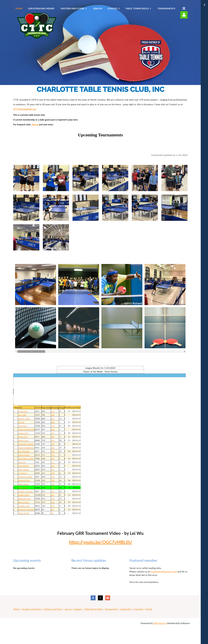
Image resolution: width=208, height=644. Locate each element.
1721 (53, 462)
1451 (53, 495)
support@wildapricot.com (164, 571)
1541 (53, 433)
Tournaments (111, 609)
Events (149, 609)
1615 (53, 491)
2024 (53, 411)
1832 (53, 440)
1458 (53, 499)
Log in (184, 15)
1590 (53, 477)
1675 (53, 470)
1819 (53, 444)
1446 (53, 502)
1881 (53, 437)
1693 (53, 466)
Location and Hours (32, 609)
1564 (53, 473)
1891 (53, 448)
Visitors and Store (53, 609)
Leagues (78, 609)
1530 (53, 488)
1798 (53, 426)
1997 (53, 419)
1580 (53, 480)
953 (52, 513)
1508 (53, 459)
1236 (53, 506)
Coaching (138, 609)
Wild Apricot (160, 623)
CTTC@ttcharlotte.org (25, 109)
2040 (53, 415)
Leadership (126, 609)
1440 (53, 484)
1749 (53, 455)
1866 (53, 422)
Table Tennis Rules (93, 609)
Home (16, 609)
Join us (35, 125)
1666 (53, 429)
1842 (53, 451)
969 (52, 510)
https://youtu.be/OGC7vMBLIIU (100, 542)
